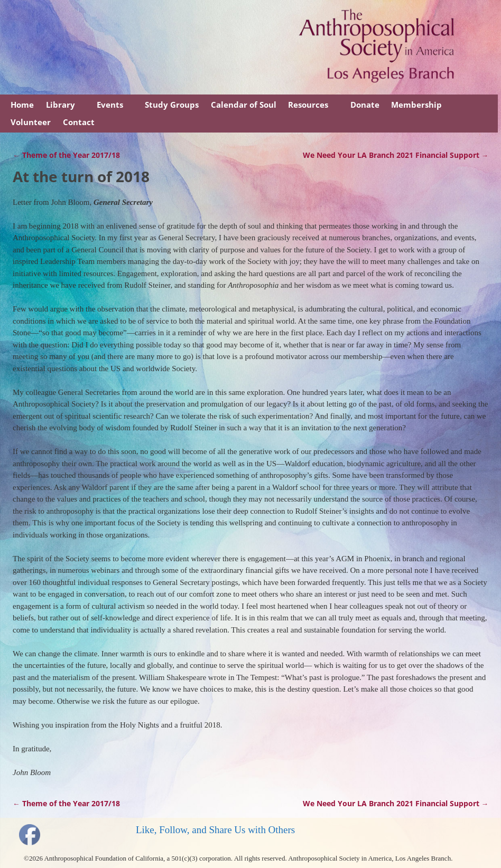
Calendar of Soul (244, 105)
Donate (365, 105)
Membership (416, 105)
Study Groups (172, 105)
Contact (79, 122)
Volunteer (31, 122)
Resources (308, 105)
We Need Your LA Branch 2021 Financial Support (396, 155)
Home (22, 105)
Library (61, 105)
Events (110, 105)
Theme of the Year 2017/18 (66, 155)
